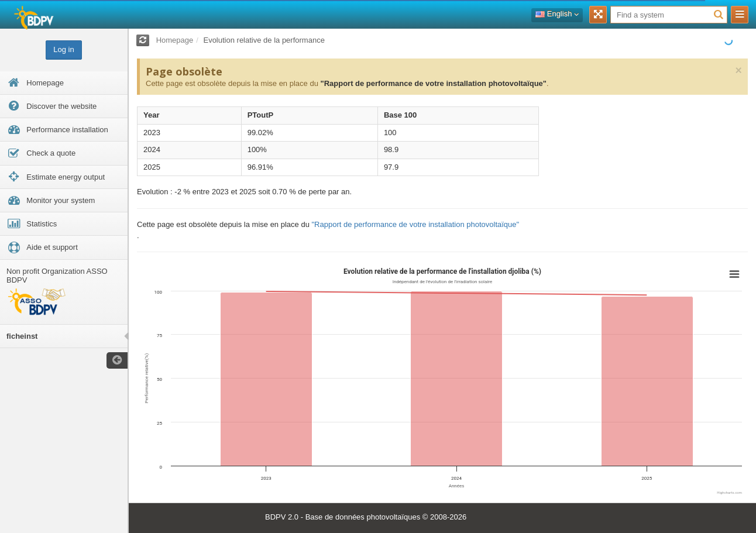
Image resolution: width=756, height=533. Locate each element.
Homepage (175, 40)
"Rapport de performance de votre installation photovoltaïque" (433, 83)
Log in (63, 49)
